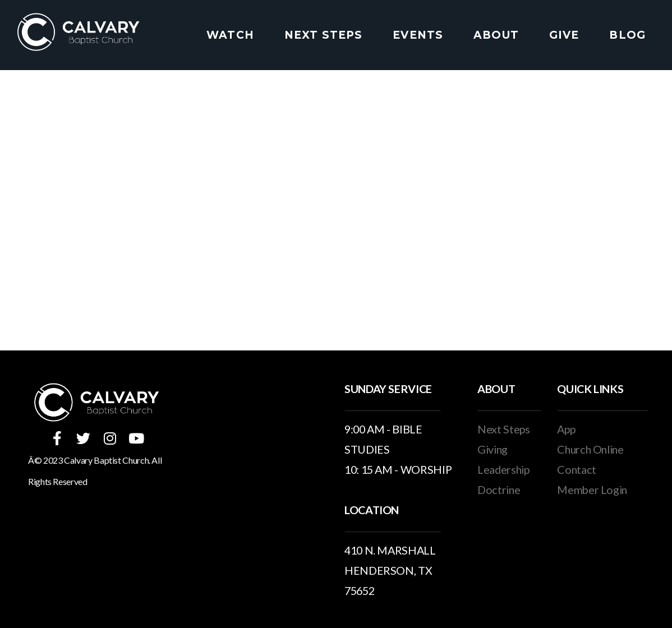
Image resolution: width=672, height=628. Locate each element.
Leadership (503, 469)
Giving (493, 449)
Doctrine (499, 490)
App (566, 429)
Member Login (592, 490)
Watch (230, 35)
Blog (627, 35)
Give (564, 35)
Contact (576, 469)
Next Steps (323, 35)
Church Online (590, 449)
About (496, 35)
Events (418, 35)
